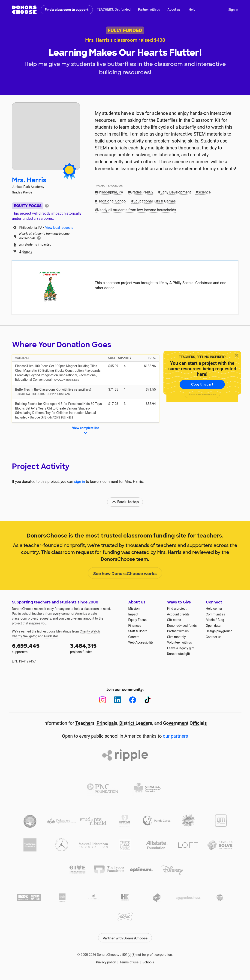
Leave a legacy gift (181, 648)
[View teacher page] (46, 136)
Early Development (176, 192)
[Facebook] (133, 700)
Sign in (233, 10)
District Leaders (136, 723)
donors (26, 251)
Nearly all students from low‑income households (137, 210)
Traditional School (112, 201)
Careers (134, 637)
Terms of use (129, 962)
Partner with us (149, 9)
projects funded (96, 648)
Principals (107, 723)
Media (210, 620)
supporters (38, 648)
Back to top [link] (125, 502)
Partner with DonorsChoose (125, 937)
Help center (214, 609)
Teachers (85, 723)
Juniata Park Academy (28, 187)
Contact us (214, 637)
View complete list (85, 431)
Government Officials (185, 723)
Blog (221, 620)
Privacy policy (106, 962)
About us (174, 9)
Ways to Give (179, 602)
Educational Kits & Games (155, 201)
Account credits (178, 614)
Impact (133, 614)
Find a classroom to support (67, 10)
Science (204, 192)
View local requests (59, 228)
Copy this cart (202, 384)
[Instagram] (103, 700)
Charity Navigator (24, 636)
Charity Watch (90, 631)
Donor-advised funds (182, 626)
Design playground (219, 631)
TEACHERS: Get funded (114, 9)
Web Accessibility (141, 642)
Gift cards (174, 620)
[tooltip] (47, 205)
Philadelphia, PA (110, 192)
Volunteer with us (180, 642)
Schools (148, 962)
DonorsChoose (24, 10)
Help (192, 9)
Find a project (177, 609)
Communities (215, 614)
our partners (176, 736)
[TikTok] (148, 700)
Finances (135, 626)
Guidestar (51, 636)
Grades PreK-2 (142, 192)
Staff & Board (138, 631)
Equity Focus (137, 620)
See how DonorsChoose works (125, 573)
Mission (134, 609)
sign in (80, 482)
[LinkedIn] (118, 700)
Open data (213, 626)
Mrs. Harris (29, 180)
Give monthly (176, 637)
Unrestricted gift (179, 654)
